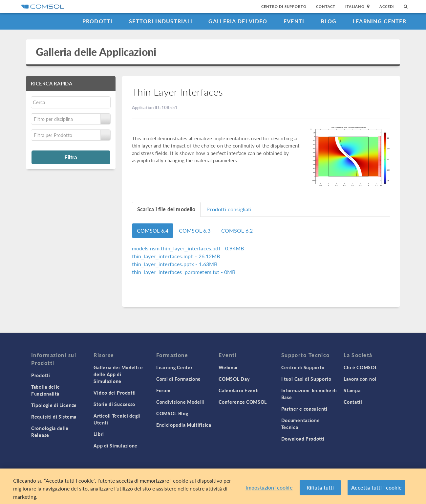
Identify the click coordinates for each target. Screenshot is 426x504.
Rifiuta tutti (320, 490)
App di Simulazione (116, 446)
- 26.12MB (176, 256)
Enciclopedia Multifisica (184, 425)
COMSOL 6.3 (195, 230)
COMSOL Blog (172, 413)
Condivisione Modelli (181, 402)
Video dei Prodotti (115, 393)
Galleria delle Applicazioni (96, 52)
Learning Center (380, 21)
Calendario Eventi (239, 390)
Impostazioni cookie (269, 490)
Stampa (352, 390)
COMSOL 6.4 (153, 230)
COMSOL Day (234, 379)
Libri (99, 434)
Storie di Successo (114, 404)
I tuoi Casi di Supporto (306, 379)
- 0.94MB (188, 248)
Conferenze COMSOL (243, 402)
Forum (163, 390)
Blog (329, 21)
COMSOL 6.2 (237, 230)
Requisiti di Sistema (54, 417)
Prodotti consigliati (229, 209)
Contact (326, 6)
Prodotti (98, 21)
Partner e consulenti (304, 409)
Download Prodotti (303, 439)
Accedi (387, 6)
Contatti (353, 402)
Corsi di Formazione (179, 379)
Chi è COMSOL (360, 367)
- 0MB (184, 272)
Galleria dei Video (238, 21)
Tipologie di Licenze (54, 405)
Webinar (228, 367)
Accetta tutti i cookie (376, 490)
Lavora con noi (360, 379)
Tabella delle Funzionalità (46, 390)
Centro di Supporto (284, 6)
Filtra (71, 157)
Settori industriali (161, 21)
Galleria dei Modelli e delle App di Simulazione (118, 374)
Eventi (294, 21)
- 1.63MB (175, 264)
